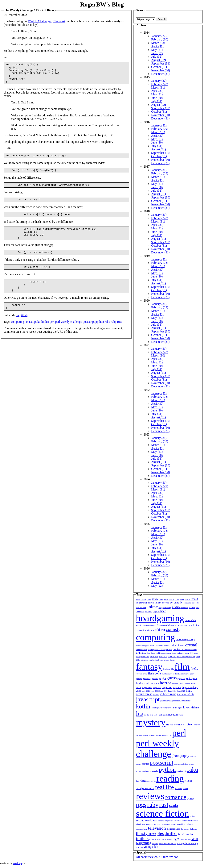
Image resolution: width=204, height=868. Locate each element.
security (161, 821)
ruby (114, 335)
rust (120, 335)
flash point (154, 673)
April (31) (157, 46)
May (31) (157, 50)
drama (140, 653)
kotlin (41, 335)
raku (107, 335)
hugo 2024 (172, 691)
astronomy (167, 608)
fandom (167, 660)
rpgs (141, 805)
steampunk (166, 824)
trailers (142, 838)
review (185, 789)
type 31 (164, 839)
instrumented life (186, 694)
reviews (150, 796)
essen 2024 (191, 656)
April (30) (157, 91)
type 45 (170, 839)
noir (176, 725)
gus (187, 679)
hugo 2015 (147, 687)
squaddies (149, 824)
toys (192, 834)
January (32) (159, 81)
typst (177, 839)
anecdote (195, 603)
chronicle (183, 625)
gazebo (193, 674)
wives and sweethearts (167, 843)
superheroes (189, 824)
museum (173, 714)
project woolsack (142, 771)
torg (188, 834)
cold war (160, 630)
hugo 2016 (157, 688)
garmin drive (184, 674)
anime (152, 607)
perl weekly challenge (69, 335)
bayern (156, 611)
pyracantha (154, 771)
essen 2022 (172, 656)
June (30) (157, 98)
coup (166, 646)
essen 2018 (154, 656)
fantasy (149, 667)
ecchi (158, 653)
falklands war (158, 660)
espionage (181, 653)
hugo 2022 (155, 691)
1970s (166, 599)
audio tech (184, 608)
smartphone (188, 821)
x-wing (139, 847)
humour (156, 694)
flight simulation (168, 674)
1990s (177, 599)
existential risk (146, 660)
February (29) (160, 129)
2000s (182, 599)
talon (145, 829)
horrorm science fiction (181, 684)
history (154, 683)
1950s (155, 599)
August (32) (159, 60)
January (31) (159, 125)
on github (22, 329)
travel (152, 839)
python (100, 335)
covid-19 (174, 645)
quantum (180, 771)
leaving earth (166, 708)
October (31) (159, 67)
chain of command (158, 625)
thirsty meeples (150, 833)
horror (165, 683)
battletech (148, 611)
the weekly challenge (189, 829)
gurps (172, 678)
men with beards (156, 715)
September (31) (161, 63)
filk (172, 669)
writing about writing (187, 843)
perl (52, 335)
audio (176, 607)
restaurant (178, 789)
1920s (138, 599)
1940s (149, 599)
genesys (139, 679)
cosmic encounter (157, 646)
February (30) (160, 39)
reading (170, 778)
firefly (194, 669)
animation (141, 607)
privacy (192, 764)
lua (47, 335)
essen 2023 (182, 656)
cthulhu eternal (142, 650)
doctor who (180, 649)
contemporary (185, 639)
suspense (139, 829)
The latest (59, 21)
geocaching (147, 679)
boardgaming (160, 618)
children (170, 625)
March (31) (158, 88)
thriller (171, 833)
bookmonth (146, 625)
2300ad (194, 599)
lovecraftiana (191, 707)
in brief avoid (168, 694)
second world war (147, 820)
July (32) (157, 57)
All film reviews (168, 857)
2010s (187, 599)
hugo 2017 (167, 687)
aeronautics (177, 602)
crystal (191, 645)
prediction (184, 764)
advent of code (162, 603)
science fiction (163, 814)
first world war (142, 674)
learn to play (156, 708)
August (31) (159, 149)
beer (163, 611)
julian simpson (166, 701)
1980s (172, 599)
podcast (193, 756)
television (157, 828)
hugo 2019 (187, 687)
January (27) (159, 36)
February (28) (160, 84)
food (177, 674)
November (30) (161, 70)
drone (153, 653)
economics (165, 653)
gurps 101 (181, 679)
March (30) (158, 355)
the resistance (173, 829)
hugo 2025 (181, 691)
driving (147, 653)
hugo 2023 (163, 691)
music (181, 715)
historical (142, 683)
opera (153, 735)
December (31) (160, 74)
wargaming (144, 843)
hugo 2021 (146, 691)
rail (185, 771)
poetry (138, 764)
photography (180, 756)
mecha (147, 715)
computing (17, 335)
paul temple (167, 735)
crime (182, 646)
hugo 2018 (177, 688)
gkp (164, 678)
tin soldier (182, 834)
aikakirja (188, 603)
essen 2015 (189, 653)
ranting (141, 780)
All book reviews (146, 857)
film (182, 667)
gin (160, 679)
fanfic (172, 660)
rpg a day (190, 798)
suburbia (180, 824)
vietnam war (186, 839)
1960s (161, 599)
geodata (155, 679)
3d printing (141, 603)
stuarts (174, 824)
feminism (167, 669)
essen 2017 (145, 656)
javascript (31, 335)
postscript (89, 335)
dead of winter (160, 650)
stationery (158, 824)
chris (177, 625)
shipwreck (169, 821)
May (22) (157, 586)
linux (175, 708)
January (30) (159, 572)
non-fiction (186, 724)
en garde (173, 653)
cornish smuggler (143, 646)
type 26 (157, 839)
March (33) (158, 43)
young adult (151, 847)
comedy (173, 629)
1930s (144, 599)
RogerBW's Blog (102, 4)
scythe (192, 816)
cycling (151, 650)
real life (164, 787)
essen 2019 (163, 656)
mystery (151, 722)
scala (174, 805)
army (161, 608)
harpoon (193, 678)
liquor (180, 708)
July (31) (157, 101)
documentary (192, 650)
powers (177, 764)
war (195, 838)
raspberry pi (151, 781)
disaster (169, 650)
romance (176, 797)
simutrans (178, 821)
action (151, 603)
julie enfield (177, 701)
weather (155, 843)
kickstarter (186, 701)
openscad (147, 735)
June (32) (157, 53)
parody (159, 735)
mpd (165, 715)
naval (170, 724)
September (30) (161, 108)
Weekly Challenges (40, 21)
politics (145, 764)
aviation (192, 608)
